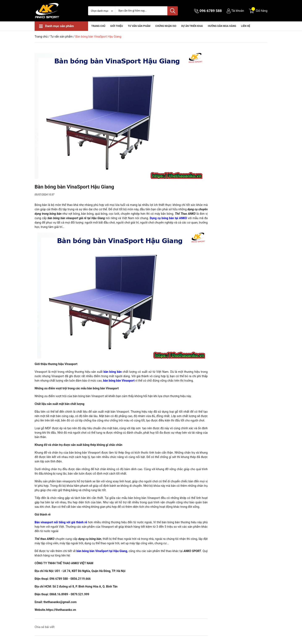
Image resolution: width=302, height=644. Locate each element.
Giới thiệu (117, 26)
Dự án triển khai (192, 26)
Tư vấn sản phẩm (139, 26)
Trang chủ (98, 26)
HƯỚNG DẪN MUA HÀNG (222, 26)
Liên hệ (245, 26)
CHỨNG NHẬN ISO (166, 26)
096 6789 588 (211, 11)
